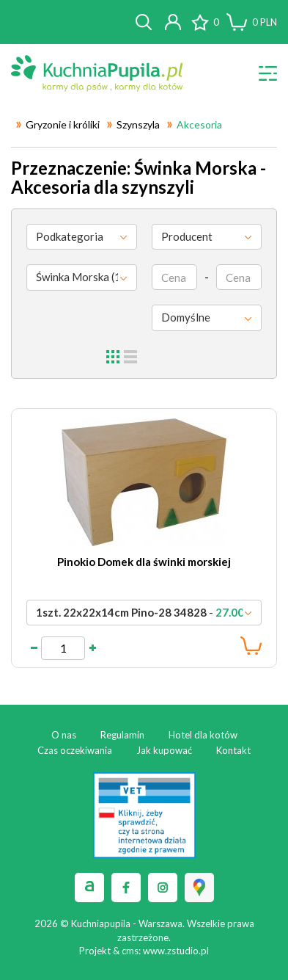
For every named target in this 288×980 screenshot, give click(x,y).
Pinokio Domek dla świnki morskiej (144, 562)
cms (130, 951)
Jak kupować (164, 750)
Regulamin (122, 735)
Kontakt (233, 750)
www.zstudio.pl (176, 951)
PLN (265, 22)
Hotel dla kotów (203, 735)
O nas (64, 735)
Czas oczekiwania (75, 750)
